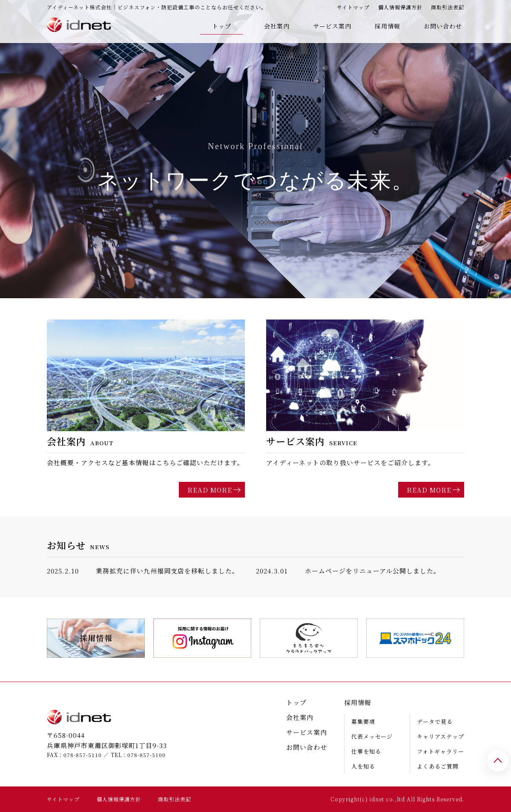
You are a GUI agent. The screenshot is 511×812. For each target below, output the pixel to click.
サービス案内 (332, 26)
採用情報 (388, 26)
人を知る (363, 766)
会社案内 (277, 26)
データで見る (435, 721)
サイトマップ (353, 7)
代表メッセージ (372, 736)
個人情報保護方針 (400, 7)
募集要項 (363, 721)
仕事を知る (366, 751)
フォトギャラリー (441, 751)
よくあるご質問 (438, 766)
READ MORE (210, 490)
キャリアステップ (441, 736)
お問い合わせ (443, 26)
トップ (222, 26)
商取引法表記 (448, 7)
